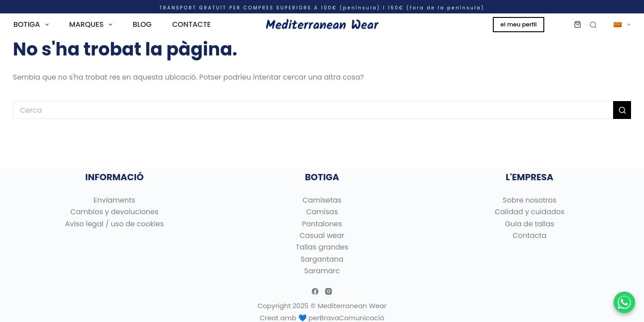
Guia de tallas (530, 224)
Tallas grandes (322, 247)
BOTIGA (33, 25)
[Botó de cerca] (622, 110)
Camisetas (322, 200)
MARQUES (93, 25)
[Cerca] (593, 25)
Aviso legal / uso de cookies (114, 224)
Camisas (322, 212)
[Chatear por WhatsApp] (624, 302)
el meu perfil (519, 24)
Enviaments (114, 200)
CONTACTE (191, 24)
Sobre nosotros (530, 200)
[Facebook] (315, 291)
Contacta (530, 235)
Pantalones (322, 224)
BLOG (142, 24)
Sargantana (322, 259)
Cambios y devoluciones (114, 212)
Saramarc (322, 271)
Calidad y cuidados (530, 212)
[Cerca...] (313, 110)
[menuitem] (618, 25)
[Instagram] (328, 291)
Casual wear (322, 235)
